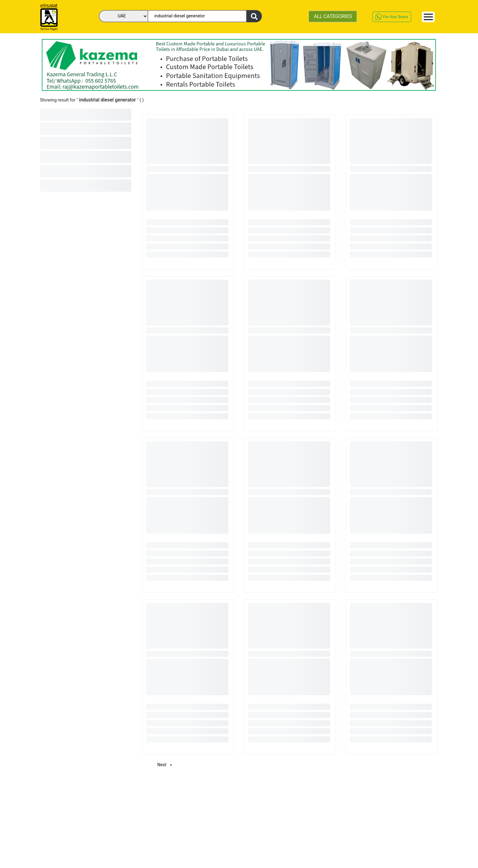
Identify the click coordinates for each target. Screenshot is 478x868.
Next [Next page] (166, 765)
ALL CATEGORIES (333, 16)
